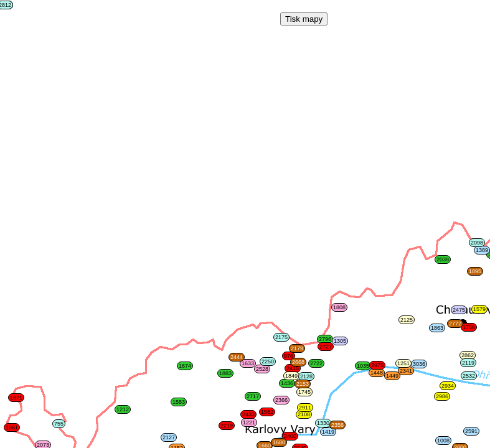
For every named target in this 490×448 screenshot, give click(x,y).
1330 (323, 423)
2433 (248, 414)
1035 (363, 366)
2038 (443, 259)
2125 (407, 320)
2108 (304, 414)
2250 (268, 362)
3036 (419, 364)
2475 (459, 310)
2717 (253, 396)
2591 (471, 431)
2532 (469, 376)
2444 (237, 357)
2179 (297, 348)
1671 (16, 398)
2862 (468, 355)
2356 (337, 425)
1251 (403, 363)
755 (59, 424)
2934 (448, 386)
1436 (287, 383)
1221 (249, 422)
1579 (479, 309)
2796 (325, 339)
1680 (279, 442)
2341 (406, 371)
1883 (225, 373)
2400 (290, 436)
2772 (455, 324)
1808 (339, 307)
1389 (482, 250)
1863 (437, 328)
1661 (12, 427)
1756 (469, 327)
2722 (316, 363)
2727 (326, 347)
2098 (477, 243)
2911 (305, 408)
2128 (306, 376)
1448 (377, 373)
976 (289, 356)
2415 (293, 368)
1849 (291, 376)
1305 (340, 341)
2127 (169, 437)
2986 (442, 396)
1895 (475, 271)
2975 (377, 365)
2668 (298, 362)
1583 (179, 402)
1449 (392, 376)
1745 (304, 392)
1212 (123, 409)
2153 (303, 384)
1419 (328, 432)
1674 (185, 366)
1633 (248, 363)
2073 (43, 445)
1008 (443, 441)
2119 (468, 363)
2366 (281, 400)
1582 (267, 412)
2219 (227, 426)
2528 (262, 369)
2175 (281, 337)
